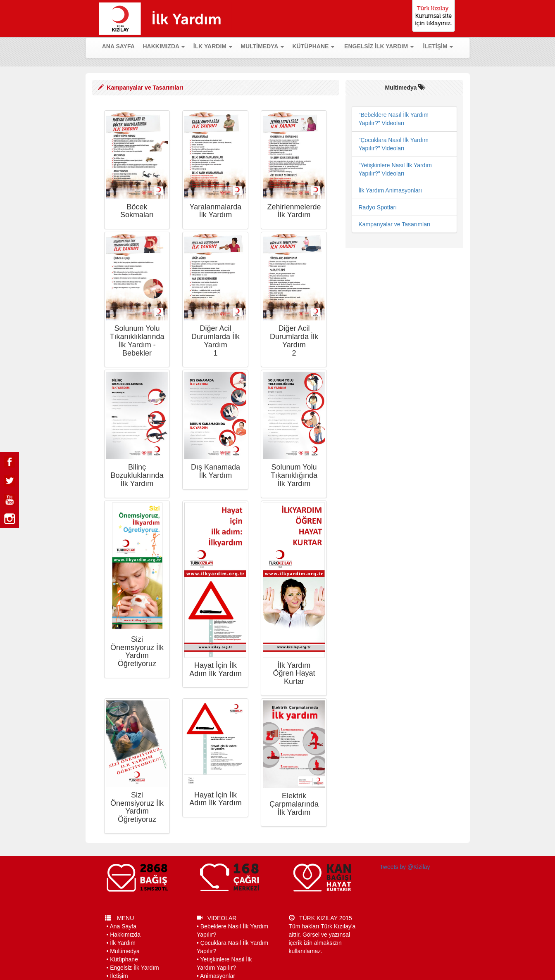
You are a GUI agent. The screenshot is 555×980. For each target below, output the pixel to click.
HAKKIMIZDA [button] (164, 46)
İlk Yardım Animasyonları (390, 190)
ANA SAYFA (120, 46)
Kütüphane (124, 959)
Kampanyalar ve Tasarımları (394, 224)
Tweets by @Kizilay (405, 867)
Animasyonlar (218, 976)
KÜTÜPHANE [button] (313, 46)
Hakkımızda (125, 935)
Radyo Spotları (378, 207)
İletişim (119, 976)
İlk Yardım (123, 943)
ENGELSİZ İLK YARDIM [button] (379, 46)
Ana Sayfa (123, 926)
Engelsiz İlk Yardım (135, 968)
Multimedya (125, 951)
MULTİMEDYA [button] (262, 46)
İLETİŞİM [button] (438, 46)
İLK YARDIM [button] (213, 46)
